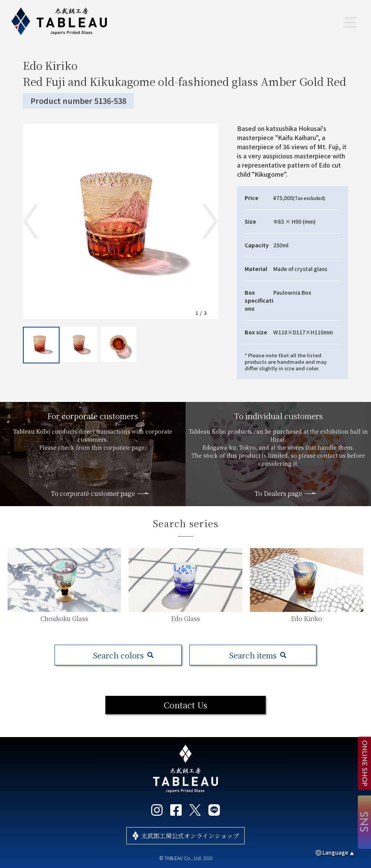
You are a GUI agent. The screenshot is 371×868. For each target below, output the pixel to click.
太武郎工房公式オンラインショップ (190, 836)
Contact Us (185, 705)
